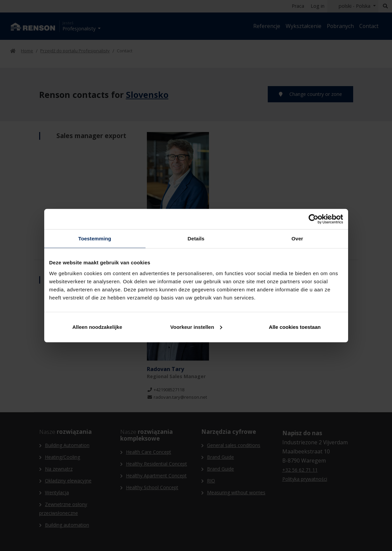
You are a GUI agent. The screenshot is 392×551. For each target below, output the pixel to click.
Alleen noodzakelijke (97, 327)
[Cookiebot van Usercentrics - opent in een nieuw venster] (313, 219)
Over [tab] (297, 239)
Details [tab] (196, 239)
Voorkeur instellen (196, 327)
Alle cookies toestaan (295, 327)
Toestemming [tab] (95, 239)
